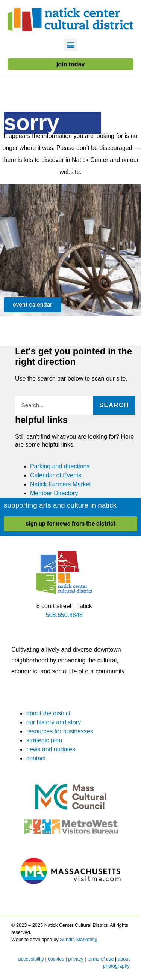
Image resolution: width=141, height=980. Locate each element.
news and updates (51, 749)
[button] (70, 45)
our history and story (54, 722)
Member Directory (54, 493)
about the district (48, 713)
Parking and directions (60, 466)
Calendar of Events (56, 475)
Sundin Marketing (79, 939)
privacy (76, 959)
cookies (56, 959)
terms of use (100, 959)
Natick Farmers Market (61, 484)
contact (36, 758)
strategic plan (44, 740)
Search (114, 405)
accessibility (31, 959)
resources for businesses (60, 731)
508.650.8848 (64, 615)
